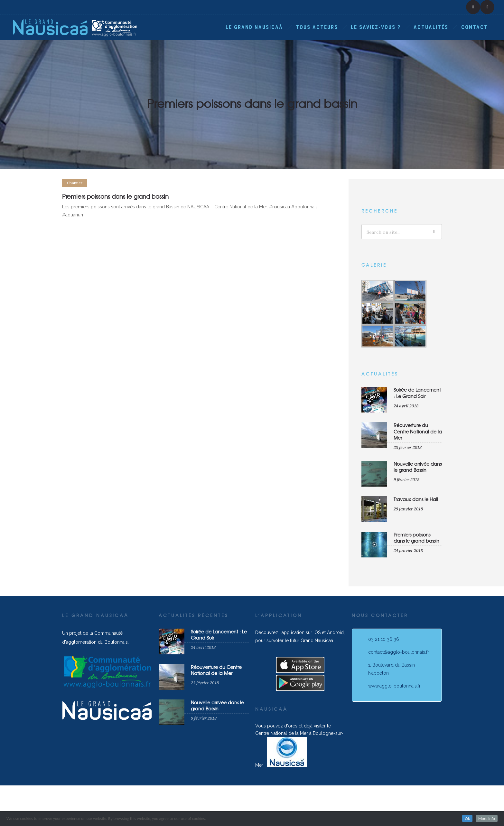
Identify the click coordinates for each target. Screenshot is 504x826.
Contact (475, 27)
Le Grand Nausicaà (254, 27)
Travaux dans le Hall (416, 499)
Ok (467, 818)
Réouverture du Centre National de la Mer (418, 431)
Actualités (431, 27)
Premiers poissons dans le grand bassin (416, 538)
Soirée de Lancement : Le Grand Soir (417, 393)
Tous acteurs (317, 27)
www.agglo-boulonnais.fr (394, 686)
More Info (487, 818)
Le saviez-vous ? (376, 27)
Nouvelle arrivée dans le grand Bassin (418, 467)
